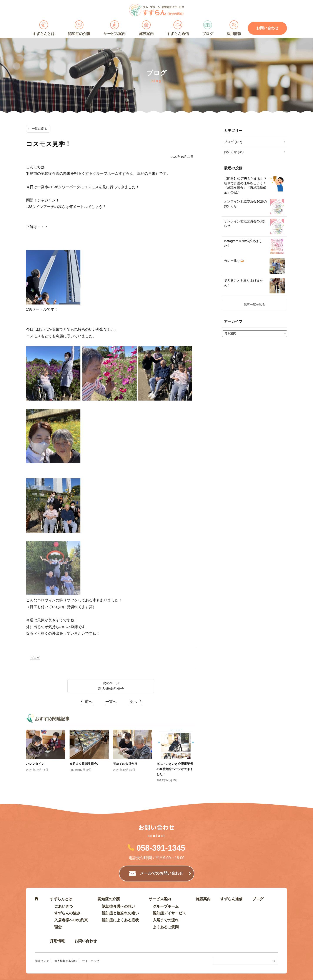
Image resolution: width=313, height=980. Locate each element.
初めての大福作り (125, 764)
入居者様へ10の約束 (71, 920)
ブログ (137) (233, 142)
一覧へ (111, 702)
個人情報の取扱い (66, 961)
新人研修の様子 (111, 689)
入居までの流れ (166, 920)
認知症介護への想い (119, 906)
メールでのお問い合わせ (161, 873)
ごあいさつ (64, 906)
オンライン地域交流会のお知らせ (245, 223)
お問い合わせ (267, 28)
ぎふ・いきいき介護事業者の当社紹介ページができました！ (175, 769)
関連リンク (42, 961)
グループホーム (166, 906)
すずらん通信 (178, 34)
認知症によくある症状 (120, 920)
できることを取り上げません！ (243, 283)
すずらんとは (44, 34)
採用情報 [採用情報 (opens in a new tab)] (234, 34)
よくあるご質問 (166, 927)
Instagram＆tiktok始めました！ (243, 243)
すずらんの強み (67, 913)
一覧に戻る (39, 129)
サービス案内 (115, 34)
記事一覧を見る (254, 304)
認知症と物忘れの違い (120, 913)
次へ (133, 702)
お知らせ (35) (234, 152)
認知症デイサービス (169, 913)
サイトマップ (91, 961)
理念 (58, 927)
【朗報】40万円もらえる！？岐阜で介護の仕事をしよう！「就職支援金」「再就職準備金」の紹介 (245, 185)
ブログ (208, 34)
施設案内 (146, 34)
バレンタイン (35, 764)
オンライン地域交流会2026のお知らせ (245, 204)
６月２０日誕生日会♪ (84, 764)
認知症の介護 (79, 34)
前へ (89, 702)
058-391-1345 (161, 848)
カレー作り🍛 (234, 261)
